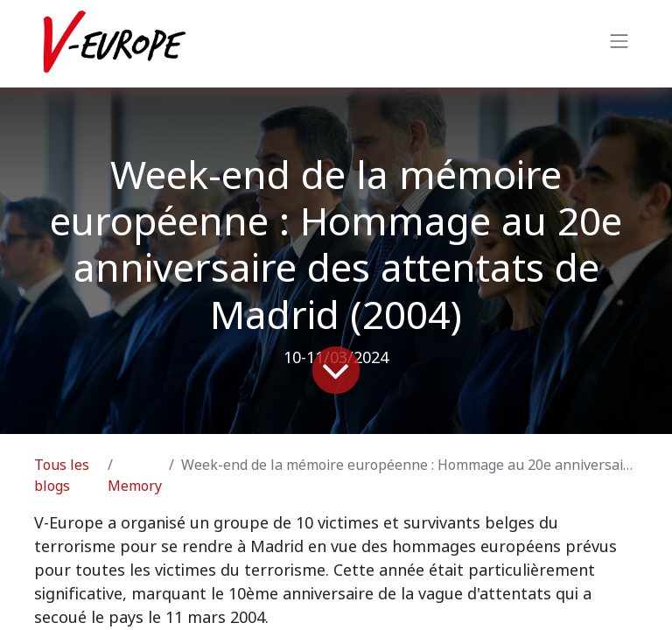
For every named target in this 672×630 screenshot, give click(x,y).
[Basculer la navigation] (619, 44)
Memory (135, 486)
